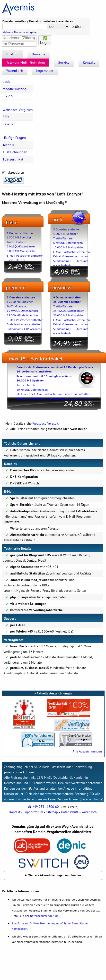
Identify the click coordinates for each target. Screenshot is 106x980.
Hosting (12, 54)
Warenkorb (15, 71)
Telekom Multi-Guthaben (26, 63)
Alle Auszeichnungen (87, 751)
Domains (39, 54)
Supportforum (33, 812)
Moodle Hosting (15, 89)
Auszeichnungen (15, 152)
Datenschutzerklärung (44, 916)
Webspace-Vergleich (18, 110)
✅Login (45, 40)
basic (7, 82)
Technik (8, 145)
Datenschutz (70, 812)
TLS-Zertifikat (13, 159)
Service (64, 63)
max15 (8, 96)
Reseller (9, 124)
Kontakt (89, 63)
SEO (6, 117)
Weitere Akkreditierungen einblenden (55, 875)
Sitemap (52, 812)
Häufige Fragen (14, 138)
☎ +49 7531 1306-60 (43, 807)
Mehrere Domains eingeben (20, 32)
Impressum (45, 71)
